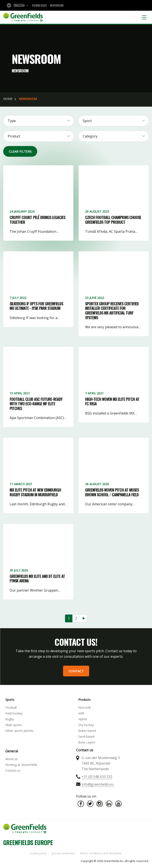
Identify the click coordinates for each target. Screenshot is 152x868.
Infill (81, 713)
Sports (10, 700)
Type (12, 121)
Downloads (39, 5)
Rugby (10, 719)
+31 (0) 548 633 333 (97, 777)
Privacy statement (63, 853)
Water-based (87, 731)
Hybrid (83, 719)
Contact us (13, 770)
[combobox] (17, 5)
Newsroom (57, 5)
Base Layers (87, 742)
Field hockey (14, 713)
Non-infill (84, 708)
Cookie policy (38, 853)
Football (11, 708)
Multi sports (14, 725)
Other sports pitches (19, 731)
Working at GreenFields (21, 765)
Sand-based (86, 736)
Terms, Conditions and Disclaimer (101, 853)
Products (84, 700)
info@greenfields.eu (97, 784)
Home (8, 99)
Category (90, 136)
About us (12, 759)
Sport (87, 121)
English (19, 5)
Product (14, 136)
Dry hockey (86, 725)
